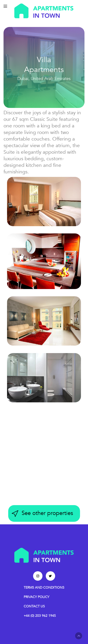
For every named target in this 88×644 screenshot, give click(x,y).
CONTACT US (34, 606)
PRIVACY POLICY (36, 597)
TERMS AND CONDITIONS (44, 588)
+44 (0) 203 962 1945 (40, 616)
